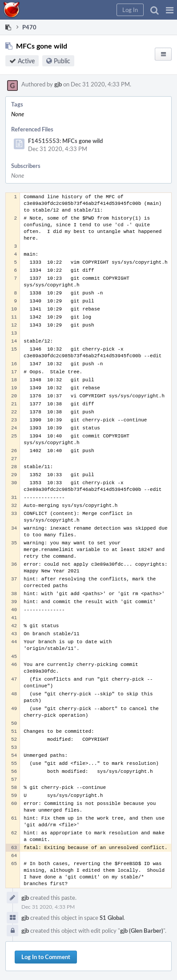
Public (62, 61)
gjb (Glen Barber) (142, 931)
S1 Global (112, 918)
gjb (58, 84)
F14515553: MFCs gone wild (65, 141)
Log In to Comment (46, 957)
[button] (170, 10)
